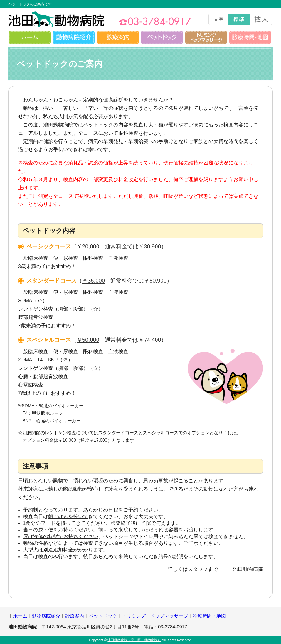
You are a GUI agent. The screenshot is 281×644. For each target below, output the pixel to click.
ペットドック (103, 616)
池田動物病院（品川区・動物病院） (134, 640)
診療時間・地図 (209, 616)
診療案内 (75, 616)
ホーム (20, 616)
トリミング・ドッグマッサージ (155, 616)
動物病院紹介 (46, 616)
